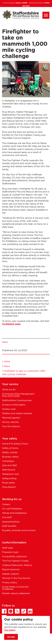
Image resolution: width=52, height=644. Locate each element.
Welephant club (11, 474)
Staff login (8, 548)
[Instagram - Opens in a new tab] (11, 611)
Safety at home (10, 448)
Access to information (14, 405)
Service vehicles (10, 422)
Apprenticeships (11, 522)
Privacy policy (9, 583)
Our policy (10, 630)
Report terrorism (11, 570)
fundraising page (11, 324)
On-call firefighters (12, 509)
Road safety (8, 483)
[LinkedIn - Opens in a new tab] (30, 611)
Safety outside (10, 453)
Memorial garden (11, 418)
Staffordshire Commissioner (17, 401)
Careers (6, 504)
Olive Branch (9, 487)
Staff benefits (9, 526)
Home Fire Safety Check (15, 444)
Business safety (10, 457)
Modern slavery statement (16, 593)
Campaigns (8, 461)
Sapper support (10, 574)
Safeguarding (9, 478)
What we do (9, 390)
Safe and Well (9, 465)
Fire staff (7, 517)
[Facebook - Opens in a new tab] (4, 611)
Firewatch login (10, 552)
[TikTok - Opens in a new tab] (24, 611)
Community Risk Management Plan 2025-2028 (18, 395)
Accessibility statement (14, 557)
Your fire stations (11, 427)
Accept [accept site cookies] (11, 637)
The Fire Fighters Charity (15, 561)
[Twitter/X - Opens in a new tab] (17, 611)
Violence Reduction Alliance (17, 565)
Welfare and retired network (17, 414)
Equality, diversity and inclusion (19, 530)
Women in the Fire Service (16, 578)
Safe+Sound (9, 470)
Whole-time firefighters (14, 513)
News (5, 342)
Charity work (9, 409)
